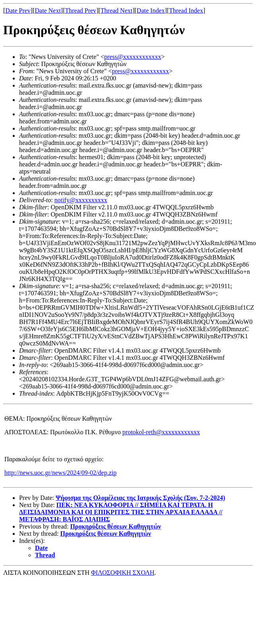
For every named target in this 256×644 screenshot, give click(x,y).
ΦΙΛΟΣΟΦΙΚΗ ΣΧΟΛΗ (123, 573)
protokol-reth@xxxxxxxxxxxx (161, 432)
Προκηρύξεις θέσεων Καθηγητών (115, 526)
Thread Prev (80, 11)
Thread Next (116, 11)
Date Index (151, 11)
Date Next (48, 11)
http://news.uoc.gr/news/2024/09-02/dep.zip (60, 473)
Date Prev (18, 11)
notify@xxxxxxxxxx (81, 200)
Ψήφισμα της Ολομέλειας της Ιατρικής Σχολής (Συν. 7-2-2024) (140, 498)
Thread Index (186, 11)
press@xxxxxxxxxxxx (133, 57)
